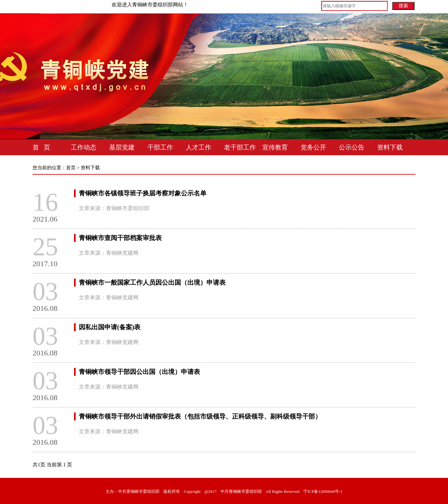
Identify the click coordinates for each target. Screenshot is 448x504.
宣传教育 (275, 147)
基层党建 (122, 147)
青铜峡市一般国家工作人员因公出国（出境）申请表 (152, 282)
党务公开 (313, 147)
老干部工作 (240, 147)
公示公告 (352, 147)
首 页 (41, 147)
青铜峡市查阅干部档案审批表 (120, 238)
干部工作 (160, 147)
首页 (71, 168)
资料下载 (390, 147)
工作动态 (84, 147)
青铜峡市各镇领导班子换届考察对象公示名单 (143, 193)
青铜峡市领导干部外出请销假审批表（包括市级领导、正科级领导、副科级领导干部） (200, 416)
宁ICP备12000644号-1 (323, 491)
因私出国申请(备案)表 (110, 327)
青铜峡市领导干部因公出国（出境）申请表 (139, 372)
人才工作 (198, 147)
